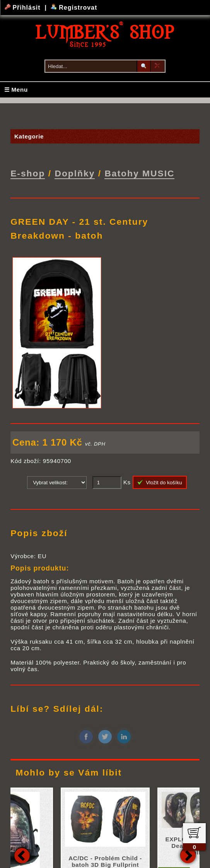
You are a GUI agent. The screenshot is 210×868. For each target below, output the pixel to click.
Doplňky (75, 173)
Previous (22, 855)
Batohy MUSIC (139, 173)
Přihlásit (24, 8)
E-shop (28, 173)
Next (188, 855)
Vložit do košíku (160, 482)
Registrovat (74, 8)
